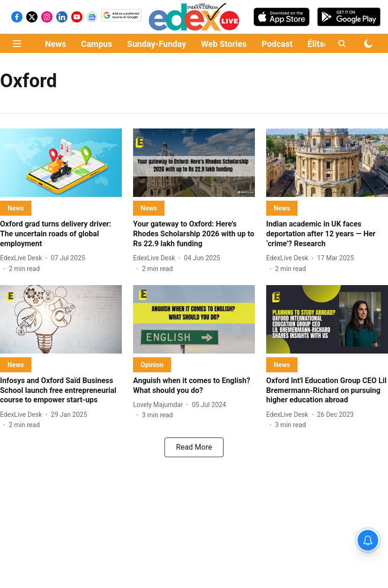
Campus (97, 44)
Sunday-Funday (157, 44)
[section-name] (16, 208)
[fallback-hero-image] (61, 163)
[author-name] (23, 258)
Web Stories (224, 44)
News (56, 44)
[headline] (61, 234)
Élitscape (325, 44)
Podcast (277, 44)
